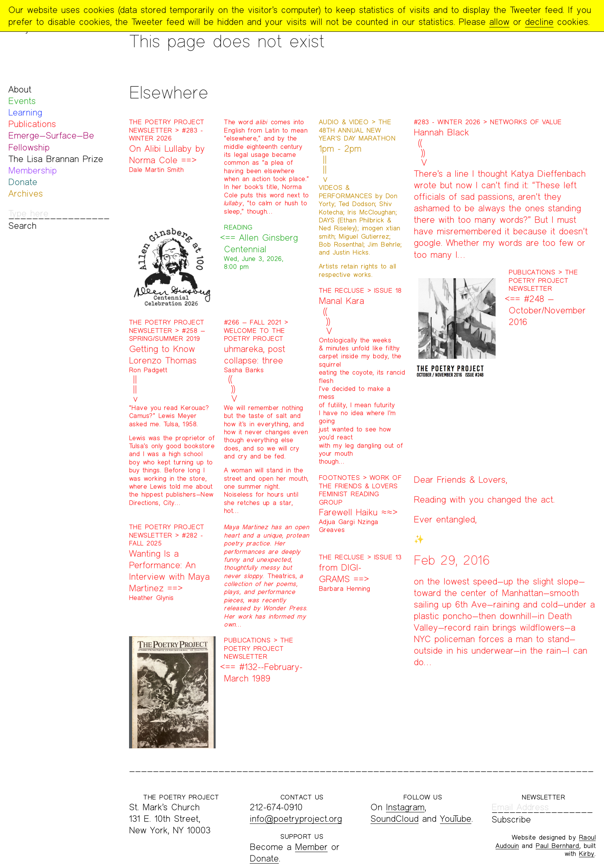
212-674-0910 (276, 807)
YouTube (456, 819)
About (20, 89)
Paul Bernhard (558, 846)
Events (22, 101)
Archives (26, 193)
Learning (25, 112)
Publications (32, 124)
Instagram (405, 807)
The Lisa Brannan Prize (56, 159)
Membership (33, 170)
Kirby (587, 853)
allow (499, 22)
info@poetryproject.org (296, 819)
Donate (23, 182)
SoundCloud (395, 819)
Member (311, 847)
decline (539, 22)
